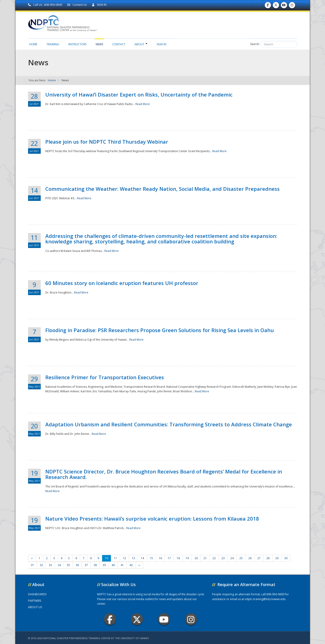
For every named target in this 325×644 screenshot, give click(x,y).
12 (124, 558)
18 (178, 558)
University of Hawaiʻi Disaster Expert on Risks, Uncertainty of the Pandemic (139, 94)
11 (115, 558)
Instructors (77, 44)
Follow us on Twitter (276, 6)
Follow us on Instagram (292, 6)
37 (86, 565)
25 (241, 558)
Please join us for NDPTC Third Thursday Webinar (107, 142)
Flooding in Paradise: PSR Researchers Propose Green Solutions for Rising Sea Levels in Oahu (160, 330)
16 (160, 558)
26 (250, 558)
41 (122, 565)
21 (205, 558)
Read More (143, 104)
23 (223, 558)
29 (277, 558)
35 (68, 565)
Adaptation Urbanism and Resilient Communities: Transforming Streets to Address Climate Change (169, 424)
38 (95, 565)
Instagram (191, 619)
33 (50, 565)
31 (32, 565)
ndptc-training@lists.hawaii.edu (265, 599)
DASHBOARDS (37, 594)
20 (196, 558)
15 (151, 558)
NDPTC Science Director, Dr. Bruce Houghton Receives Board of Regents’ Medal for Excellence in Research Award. (164, 474)
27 (259, 558)
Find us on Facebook (268, 6)
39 (104, 565)
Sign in (161, 44)
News (99, 44)
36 (77, 565)
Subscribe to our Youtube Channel (284, 6)
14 (142, 558)
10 (106, 558)
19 (187, 558)
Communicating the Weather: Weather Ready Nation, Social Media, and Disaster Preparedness (162, 189)
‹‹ (32, 558)
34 (59, 565)
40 (113, 565)
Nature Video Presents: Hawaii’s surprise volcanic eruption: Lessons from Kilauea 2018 (152, 519)
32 (41, 565)
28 (268, 558)
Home (33, 44)
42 (131, 565)
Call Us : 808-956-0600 (45, 5)
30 (286, 558)
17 (169, 558)
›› (139, 565)
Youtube (164, 619)
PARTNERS (35, 601)
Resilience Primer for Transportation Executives (105, 377)
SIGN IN (99, 5)
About (141, 44)
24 (232, 558)
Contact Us (77, 5)
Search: (255, 44)
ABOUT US (35, 607)
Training (53, 44)
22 (214, 558)
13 (133, 558)
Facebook (110, 619)
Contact (119, 44)
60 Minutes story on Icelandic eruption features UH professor (122, 283)
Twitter (137, 619)
